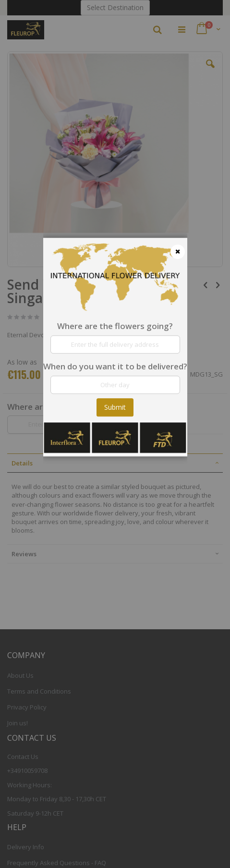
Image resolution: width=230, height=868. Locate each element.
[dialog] (115, 434)
